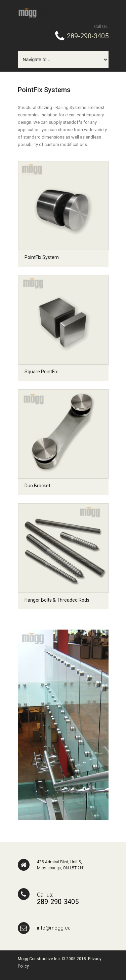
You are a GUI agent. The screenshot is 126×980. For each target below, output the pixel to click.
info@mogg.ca (54, 928)
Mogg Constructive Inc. (39, 959)
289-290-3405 (87, 36)
